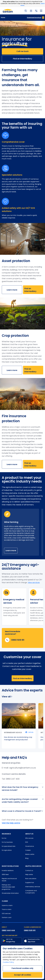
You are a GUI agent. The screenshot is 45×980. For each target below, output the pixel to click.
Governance (30, 846)
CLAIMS (5, 901)
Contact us (29, 871)
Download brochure (34, 18)
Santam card (7, 918)
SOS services (6, 914)
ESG (27, 842)
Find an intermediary (23, 59)
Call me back (22, 51)
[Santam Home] (8, 11)
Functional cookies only (22, 968)
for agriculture (7, 850)
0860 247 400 (13, 779)
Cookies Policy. (8, 962)
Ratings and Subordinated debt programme (8, 887)
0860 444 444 (8, 930)
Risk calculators (31, 879)
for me (4, 838)
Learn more (12, 290)
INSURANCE (6, 834)
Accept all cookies (23, 975)
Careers (28, 850)
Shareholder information (10, 893)
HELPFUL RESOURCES (33, 866)
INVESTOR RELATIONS (10, 866)
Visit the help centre (11, 823)
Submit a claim (7, 906)
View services (34, 583)
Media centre (30, 854)
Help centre (29, 875)
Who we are (29, 838)
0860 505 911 (30, 930)
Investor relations (8, 871)
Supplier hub (30, 883)
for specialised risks (9, 846)
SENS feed (5, 875)
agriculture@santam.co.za (22, 768)
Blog (27, 858)
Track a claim (7, 910)
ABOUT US (29, 834)
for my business (7, 842)
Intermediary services (33, 887)
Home (3, 18)
